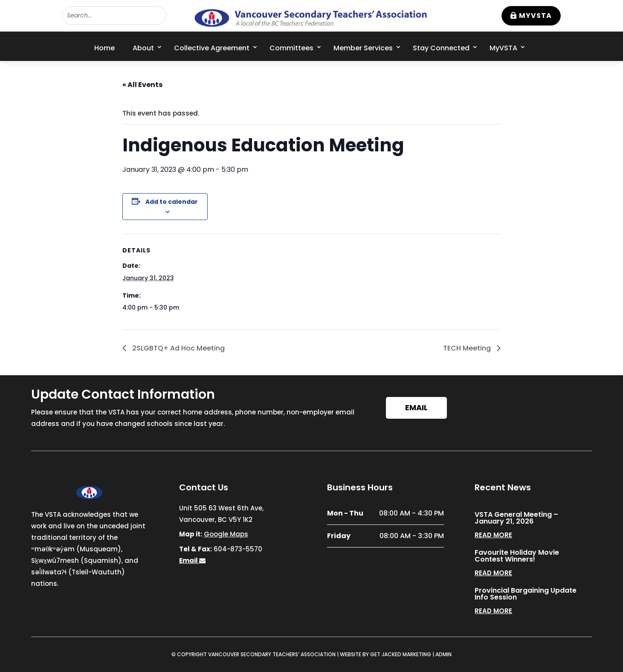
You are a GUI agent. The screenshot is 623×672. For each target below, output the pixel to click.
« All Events (142, 85)
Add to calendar (172, 202)
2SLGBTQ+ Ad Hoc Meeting (178, 348)
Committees (291, 48)
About (143, 48)
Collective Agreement (212, 48)
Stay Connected (441, 48)
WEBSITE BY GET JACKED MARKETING (385, 654)
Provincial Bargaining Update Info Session (526, 594)
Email (416, 407)
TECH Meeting (468, 348)
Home (104, 48)
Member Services (363, 48)
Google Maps (226, 534)
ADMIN (443, 654)
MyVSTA (535, 16)
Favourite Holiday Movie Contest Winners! (517, 556)
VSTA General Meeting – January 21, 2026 (516, 518)
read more (493, 535)
